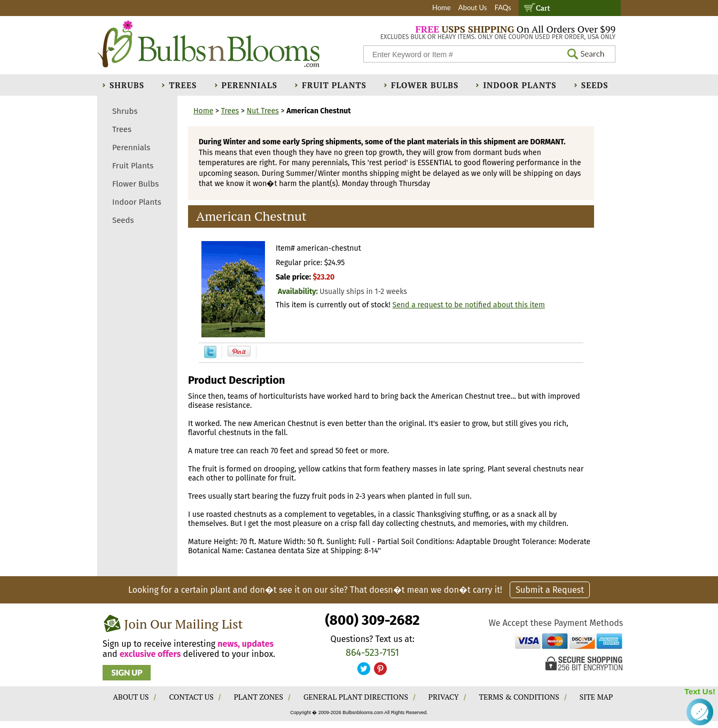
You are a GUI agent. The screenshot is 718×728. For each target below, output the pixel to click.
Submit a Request (550, 590)
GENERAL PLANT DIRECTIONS (356, 697)
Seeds (595, 85)
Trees (183, 85)
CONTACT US (191, 697)
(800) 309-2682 (372, 620)
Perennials (250, 85)
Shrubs (127, 85)
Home (442, 7)
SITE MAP (596, 697)
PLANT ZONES (259, 697)
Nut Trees (263, 111)
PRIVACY (444, 697)
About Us (473, 7)
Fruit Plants (334, 85)
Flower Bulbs (425, 85)
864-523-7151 (372, 653)
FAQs (503, 7)
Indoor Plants (520, 85)
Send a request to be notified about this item (469, 305)
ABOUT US (131, 697)
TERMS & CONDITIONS (519, 697)
